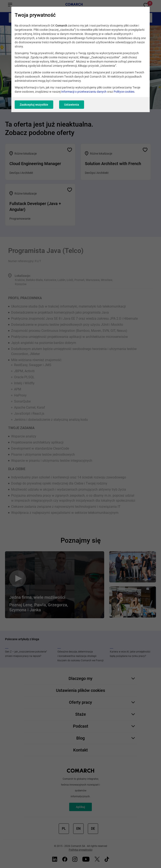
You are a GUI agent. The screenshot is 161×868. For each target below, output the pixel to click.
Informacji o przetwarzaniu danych (84, 92)
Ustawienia (72, 105)
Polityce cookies (124, 92)
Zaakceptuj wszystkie (34, 105)
